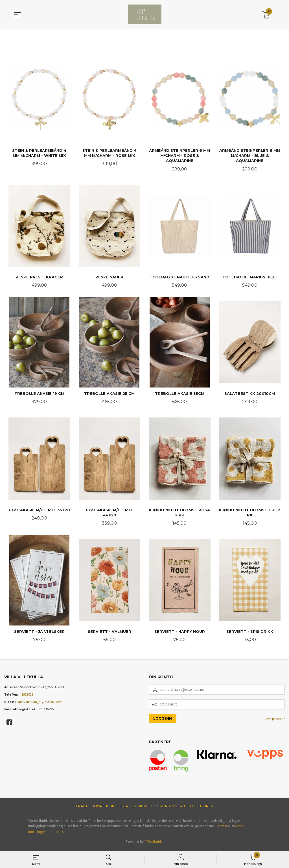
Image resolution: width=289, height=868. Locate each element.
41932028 (27, 696)
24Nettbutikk (154, 844)
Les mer (221, 828)
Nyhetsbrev (202, 808)
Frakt (82, 808)
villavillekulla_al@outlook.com (40, 704)
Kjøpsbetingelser (111, 808)
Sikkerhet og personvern (159, 808)
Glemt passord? (274, 721)
